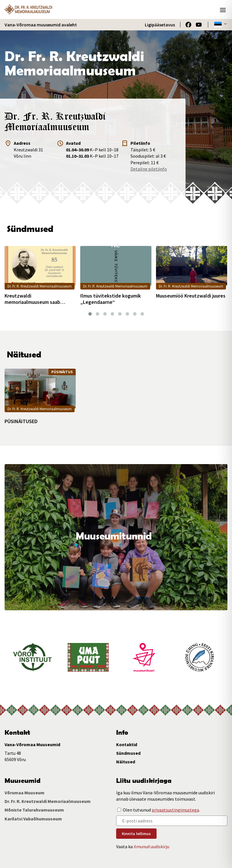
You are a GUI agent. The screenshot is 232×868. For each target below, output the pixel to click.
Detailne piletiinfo (149, 169)
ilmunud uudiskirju (151, 847)
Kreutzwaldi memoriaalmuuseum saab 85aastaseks (32, 299)
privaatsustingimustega (175, 810)
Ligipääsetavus (160, 25)
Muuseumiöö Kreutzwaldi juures (191, 296)
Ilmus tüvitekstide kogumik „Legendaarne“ (111, 299)
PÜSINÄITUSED (21, 421)
